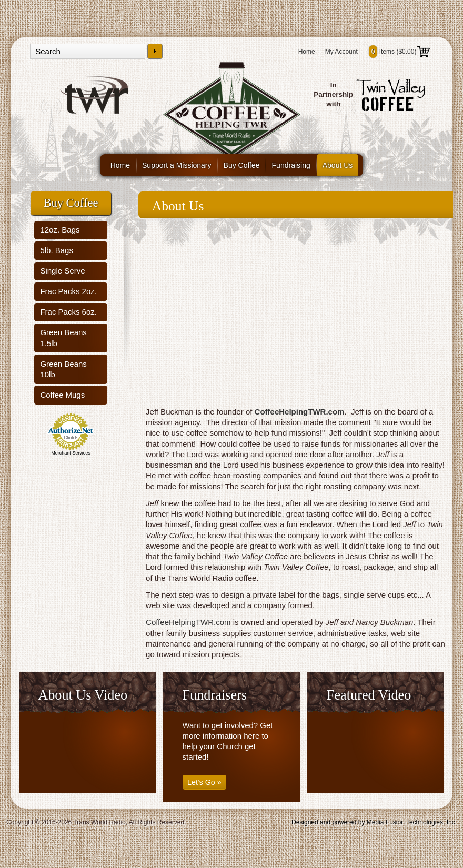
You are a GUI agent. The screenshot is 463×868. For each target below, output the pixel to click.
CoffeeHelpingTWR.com (300, 412)
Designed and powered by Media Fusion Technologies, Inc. (374, 822)
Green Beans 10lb (63, 369)
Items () (400, 52)
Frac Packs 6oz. (68, 312)
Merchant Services (71, 453)
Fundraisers (215, 695)
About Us (338, 165)
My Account (341, 52)
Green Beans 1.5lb (63, 337)
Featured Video (369, 695)
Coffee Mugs (62, 395)
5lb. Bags (57, 250)
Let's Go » (204, 782)
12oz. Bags (60, 230)
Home (307, 52)
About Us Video (83, 695)
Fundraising (291, 165)
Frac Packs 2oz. (68, 291)
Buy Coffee (242, 165)
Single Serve (62, 271)
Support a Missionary (177, 165)
